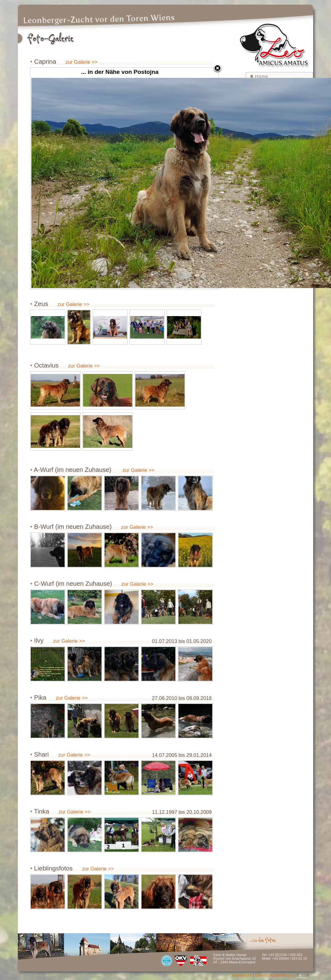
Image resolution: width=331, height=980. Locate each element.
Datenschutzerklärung (274, 975)
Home (261, 76)
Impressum (242, 975)
